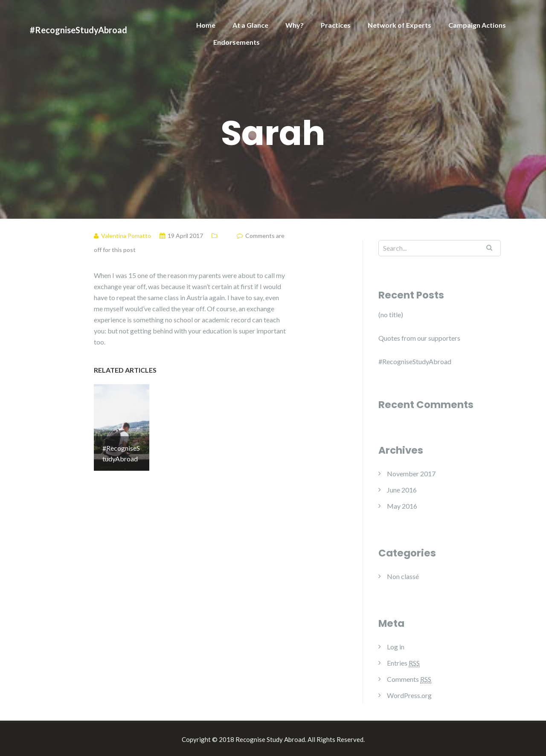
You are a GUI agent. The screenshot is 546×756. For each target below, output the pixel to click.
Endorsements (237, 42)
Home (206, 25)
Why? (295, 25)
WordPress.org (409, 695)
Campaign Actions (477, 25)
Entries (403, 663)
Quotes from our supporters (419, 338)
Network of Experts (399, 25)
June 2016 (402, 490)
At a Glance (250, 25)
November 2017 (411, 474)
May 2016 (402, 506)
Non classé (403, 576)
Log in (396, 647)
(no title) (391, 314)
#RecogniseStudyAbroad (78, 30)
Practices (336, 25)
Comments (409, 679)
